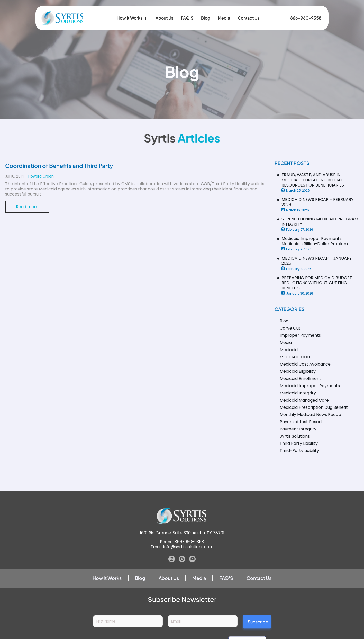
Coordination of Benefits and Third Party (59, 166)
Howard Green (41, 176)
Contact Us (249, 12)
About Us (164, 12)
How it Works (132, 12)
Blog (206, 12)
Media (224, 12)
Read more (27, 207)
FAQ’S (187, 12)
